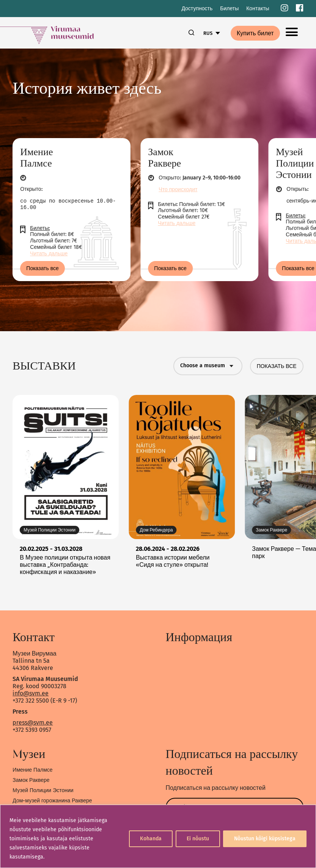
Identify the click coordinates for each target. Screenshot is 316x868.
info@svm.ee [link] (31, 693)
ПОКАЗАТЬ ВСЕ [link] (277, 366)
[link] (285, 9)
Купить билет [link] (255, 33)
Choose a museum (208, 366)
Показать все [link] (42, 268)
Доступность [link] (197, 9)
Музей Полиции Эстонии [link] (43, 790)
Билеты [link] (229, 9)
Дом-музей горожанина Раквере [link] (52, 801)
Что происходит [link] (178, 189)
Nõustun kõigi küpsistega (265, 839)
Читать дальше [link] (49, 254)
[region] (158, 836)
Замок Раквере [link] (31, 780)
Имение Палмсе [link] (32, 770)
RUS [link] (208, 33)
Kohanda (151, 839)
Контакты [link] (258, 9)
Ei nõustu (198, 839)
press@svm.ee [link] (33, 723)
